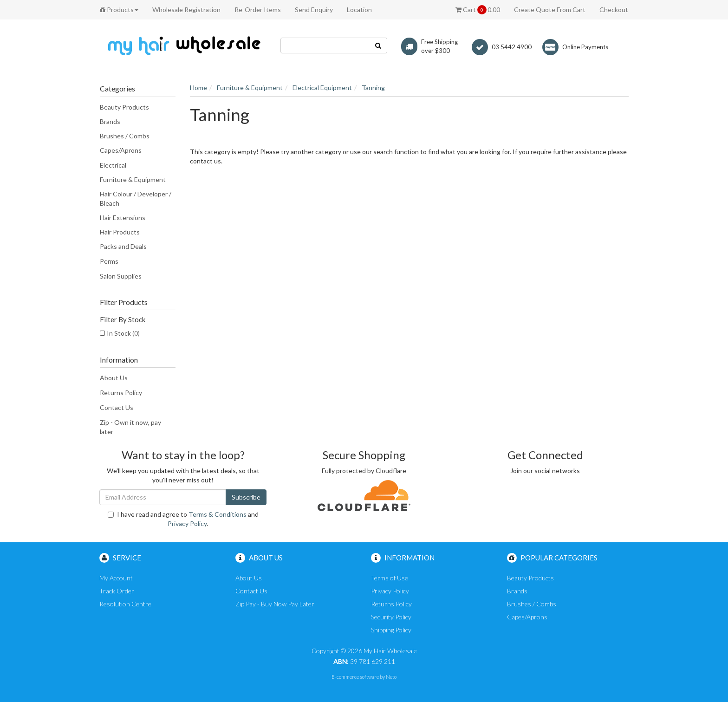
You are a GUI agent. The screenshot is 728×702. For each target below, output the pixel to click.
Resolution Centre (125, 604)
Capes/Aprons (121, 150)
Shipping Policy (391, 630)
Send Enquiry (314, 10)
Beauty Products (124, 107)
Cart (478, 10)
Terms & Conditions (218, 514)
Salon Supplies (121, 276)
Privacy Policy (187, 523)
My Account (116, 578)
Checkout (614, 10)
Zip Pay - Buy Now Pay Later (275, 604)
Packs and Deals (123, 246)
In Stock (123, 333)
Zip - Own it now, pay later (130, 427)
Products (119, 10)
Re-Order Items (258, 10)
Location (359, 10)
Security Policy (391, 617)
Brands (110, 121)
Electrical (113, 165)
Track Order (117, 591)
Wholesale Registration (186, 10)
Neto (391, 677)
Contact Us (117, 407)
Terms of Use (390, 578)
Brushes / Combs (125, 136)
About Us (114, 378)
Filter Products (124, 302)
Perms (109, 261)
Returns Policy (121, 393)
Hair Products (120, 232)
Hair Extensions (123, 218)
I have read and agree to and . (183, 519)
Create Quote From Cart (550, 10)
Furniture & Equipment (133, 179)
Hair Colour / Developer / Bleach (136, 198)
